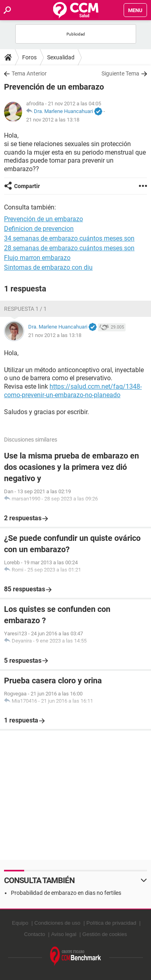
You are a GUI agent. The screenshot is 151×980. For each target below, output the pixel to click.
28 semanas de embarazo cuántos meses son (69, 248)
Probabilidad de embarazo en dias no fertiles (66, 893)
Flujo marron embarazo (37, 258)
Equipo (20, 923)
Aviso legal (64, 934)
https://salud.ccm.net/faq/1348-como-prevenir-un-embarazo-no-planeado (73, 391)
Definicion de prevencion (39, 229)
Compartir (27, 186)
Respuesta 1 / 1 (25, 309)
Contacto (35, 934)
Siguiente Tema (120, 73)
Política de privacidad (112, 923)
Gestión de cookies (105, 934)
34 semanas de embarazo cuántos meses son (69, 238)
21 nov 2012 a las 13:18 (53, 120)
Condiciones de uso (57, 923)
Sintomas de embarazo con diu (48, 267)
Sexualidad (61, 57)
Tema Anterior (29, 73)
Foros (29, 57)
